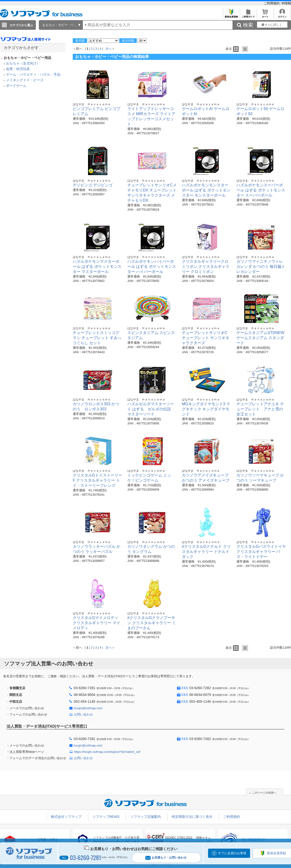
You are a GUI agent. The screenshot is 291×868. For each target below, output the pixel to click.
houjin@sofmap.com (88, 708)
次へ (109, 49)
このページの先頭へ (264, 793)
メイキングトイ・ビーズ (25, 80)
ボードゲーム (16, 86)
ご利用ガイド (248, 15)
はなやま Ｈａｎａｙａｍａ (92, 104)
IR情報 (286, 3)
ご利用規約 (272, 3)
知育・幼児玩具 (18, 69)
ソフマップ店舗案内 (145, 817)
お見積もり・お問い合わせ (166, 858)
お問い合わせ (83, 714)
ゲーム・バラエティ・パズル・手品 (33, 74)
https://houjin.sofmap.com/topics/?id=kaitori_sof (107, 752)
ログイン (282, 15)
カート (265, 15)
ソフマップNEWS (106, 817)
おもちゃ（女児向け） (23, 63)
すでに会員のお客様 (232, 853)
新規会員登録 (231, 15)
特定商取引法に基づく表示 (192, 817)
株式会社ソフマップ (66, 817)
